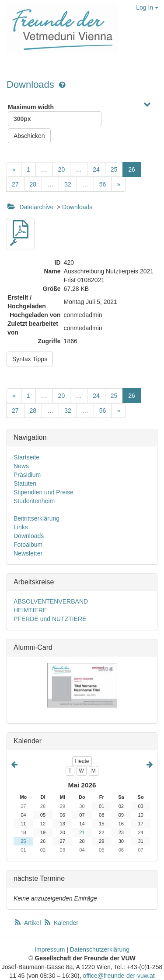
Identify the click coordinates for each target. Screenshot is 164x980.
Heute (82, 761)
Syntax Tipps (30, 359)
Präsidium (27, 475)
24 (96, 169)
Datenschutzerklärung (100, 949)
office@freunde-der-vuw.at (119, 976)
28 (33, 184)
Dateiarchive (36, 207)
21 (82, 832)
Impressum (50, 949)
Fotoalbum (28, 545)
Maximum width (55, 115)
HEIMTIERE (30, 610)
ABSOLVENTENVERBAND (51, 601)
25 (114, 169)
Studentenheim (34, 501)
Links (21, 527)
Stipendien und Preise (44, 492)
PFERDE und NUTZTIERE (50, 619)
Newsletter (28, 553)
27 (15, 184)
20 (62, 169)
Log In (147, 7)
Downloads (32, 85)
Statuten (25, 483)
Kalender (61, 923)
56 (103, 184)
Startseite (26, 457)
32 (68, 184)
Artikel (28, 923)
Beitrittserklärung (37, 518)
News (21, 466)
